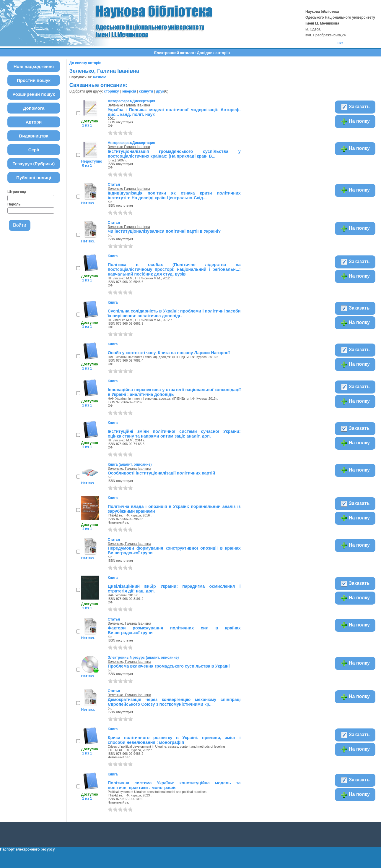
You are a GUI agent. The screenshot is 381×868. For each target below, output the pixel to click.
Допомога (34, 108)
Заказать (355, 107)
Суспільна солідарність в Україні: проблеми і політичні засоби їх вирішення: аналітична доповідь (174, 313)
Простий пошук (34, 80)
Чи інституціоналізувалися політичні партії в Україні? (164, 231)
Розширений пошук (34, 94)
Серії (34, 150)
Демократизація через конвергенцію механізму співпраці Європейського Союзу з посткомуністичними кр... (174, 702)
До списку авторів (85, 63)
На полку (355, 122)
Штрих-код (17, 192)
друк (160, 91)
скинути (146, 91)
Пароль (14, 204)
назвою (100, 77)
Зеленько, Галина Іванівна (130, 469)
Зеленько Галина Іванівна (129, 105)
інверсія (129, 91)
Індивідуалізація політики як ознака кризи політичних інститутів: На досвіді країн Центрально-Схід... (174, 195)
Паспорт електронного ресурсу (27, 849)
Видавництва (34, 136)
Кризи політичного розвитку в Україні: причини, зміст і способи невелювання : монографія (174, 740)
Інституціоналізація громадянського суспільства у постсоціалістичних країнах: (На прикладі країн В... (174, 154)
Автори (34, 122)
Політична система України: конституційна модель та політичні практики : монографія (174, 785)
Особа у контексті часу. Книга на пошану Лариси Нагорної (169, 353)
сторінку (111, 91)
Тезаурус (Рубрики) (34, 164)
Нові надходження (34, 66)
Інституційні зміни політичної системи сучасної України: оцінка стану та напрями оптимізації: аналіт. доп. (174, 434)
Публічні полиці (34, 178)
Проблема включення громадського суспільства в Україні (169, 666)
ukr (340, 43)
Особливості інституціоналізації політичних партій (161, 473)
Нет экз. (88, 203)
